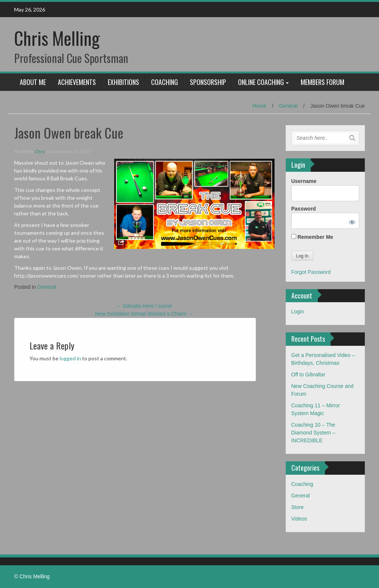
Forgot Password (311, 272)
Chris (40, 151)
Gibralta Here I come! (144, 306)
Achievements (77, 82)
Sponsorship (208, 82)
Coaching (165, 82)
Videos (299, 519)
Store (297, 507)
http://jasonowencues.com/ (46, 276)
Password (304, 209)
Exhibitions (123, 82)
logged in (70, 358)
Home (259, 106)
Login (298, 312)
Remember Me (312, 237)
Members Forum (322, 82)
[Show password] (351, 221)
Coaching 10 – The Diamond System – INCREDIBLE (313, 433)
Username (304, 181)
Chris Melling (57, 38)
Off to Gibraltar (308, 374)
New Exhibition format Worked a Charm (144, 314)
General (288, 106)
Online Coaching (261, 82)
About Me (33, 82)
